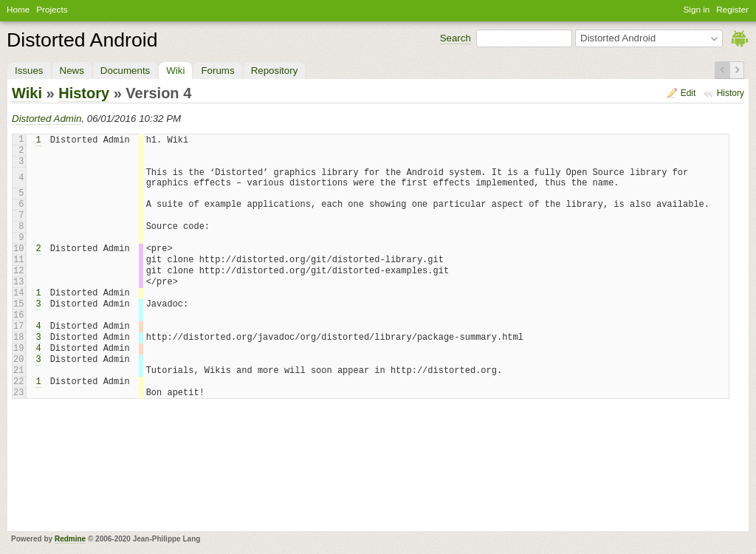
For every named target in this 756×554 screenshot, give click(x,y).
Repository (275, 71)
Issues (29, 71)
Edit (688, 93)
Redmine (70, 539)
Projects (52, 9)
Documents (125, 71)
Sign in (697, 9)
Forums (217, 71)
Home (18, 9)
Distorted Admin (47, 119)
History (731, 93)
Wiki (175, 71)
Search (456, 38)
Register (732, 9)
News (72, 71)
